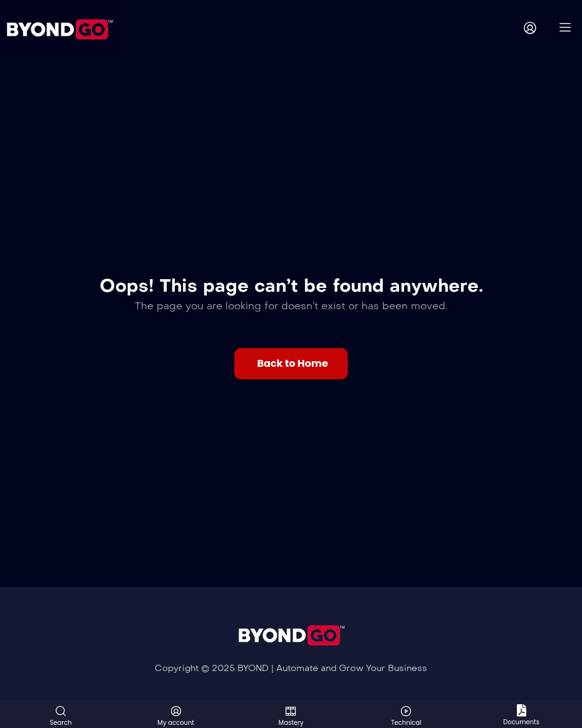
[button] (291, 364)
